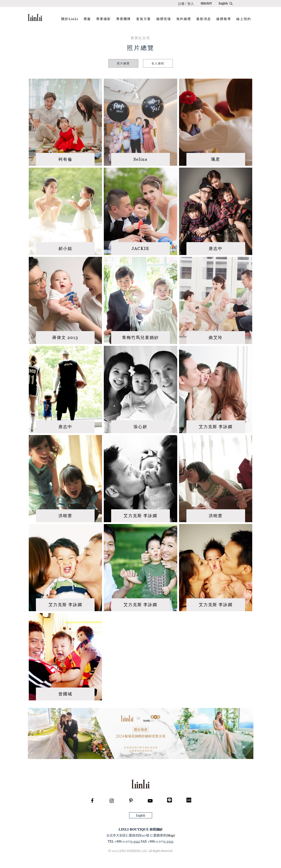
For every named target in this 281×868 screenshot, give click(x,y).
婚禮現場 (164, 19)
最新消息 (204, 19)
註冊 (181, 4)
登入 (191, 4)
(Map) (171, 835)
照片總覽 (123, 63)
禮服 (87, 19)
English (223, 3)
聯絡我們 (206, 3)
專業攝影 (104, 19)
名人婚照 (158, 63)
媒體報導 (224, 19)
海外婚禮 (184, 19)
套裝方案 (144, 19)
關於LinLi (70, 19)
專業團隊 (124, 19)
